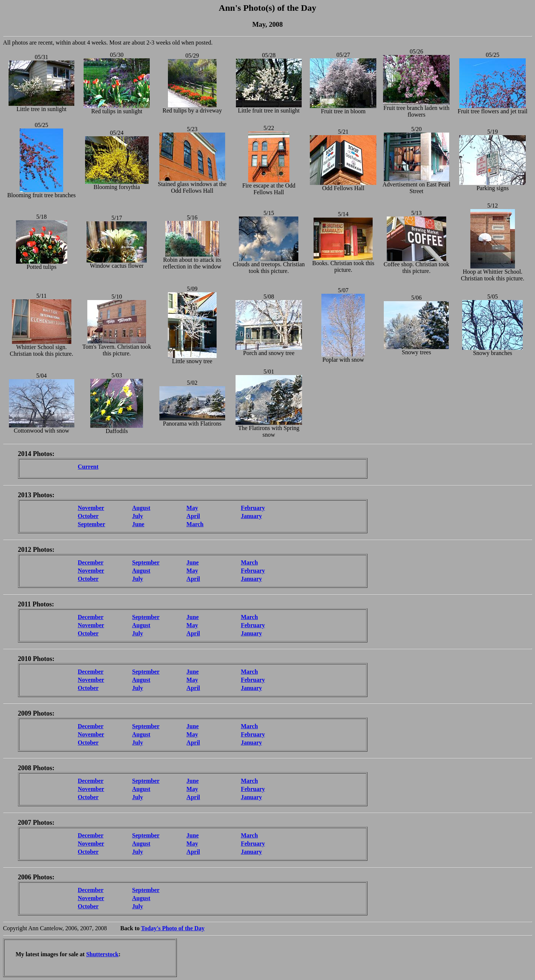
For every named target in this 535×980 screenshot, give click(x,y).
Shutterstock (102, 954)
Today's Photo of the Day (173, 928)
